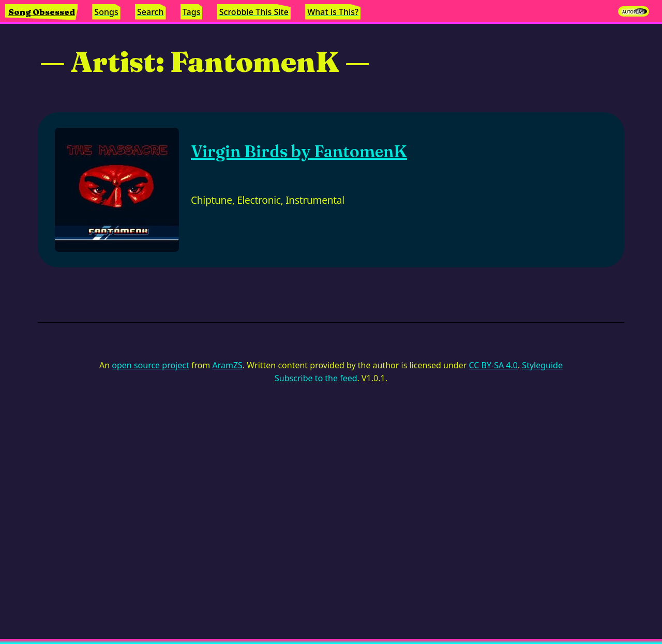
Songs (106, 12)
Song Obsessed (42, 12)
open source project (150, 365)
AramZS (228, 365)
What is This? (333, 12)
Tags (192, 12)
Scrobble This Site (254, 12)
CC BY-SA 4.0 (493, 365)
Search (150, 12)
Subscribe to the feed (316, 378)
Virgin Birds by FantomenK (299, 151)
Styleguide (542, 365)
